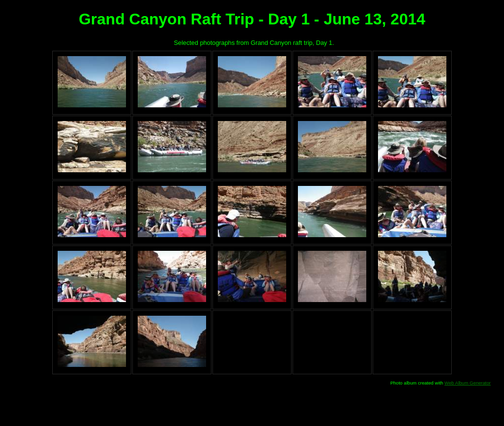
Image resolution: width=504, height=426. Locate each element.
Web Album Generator (468, 383)
